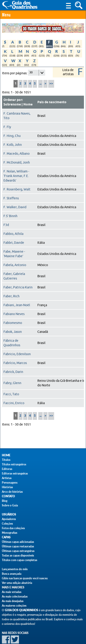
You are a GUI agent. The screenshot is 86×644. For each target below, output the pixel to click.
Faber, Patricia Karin (18, 287)
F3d (6, 225)
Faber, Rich (11, 296)
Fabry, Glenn (12, 383)
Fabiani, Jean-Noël (17, 305)
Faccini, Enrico (14, 403)
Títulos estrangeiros (14, 464)
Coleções (7, 524)
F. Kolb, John (13, 145)
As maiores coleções (14, 606)
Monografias (10, 533)
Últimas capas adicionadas (18, 542)
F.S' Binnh (10, 216)
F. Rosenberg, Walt (17, 189)
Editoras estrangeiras (15, 473)
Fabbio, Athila (13, 234)
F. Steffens (11, 198)
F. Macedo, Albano (17, 154)
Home (6, 455)
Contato (8, 496)
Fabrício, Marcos (15, 363)
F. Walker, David (15, 207)
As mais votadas (12, 592)
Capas (6, 537)
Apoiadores (9, 519)
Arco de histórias (12, 492)
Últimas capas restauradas (18, 546)
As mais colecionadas (15, 597)
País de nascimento (52, 102)
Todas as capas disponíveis (18, 555)
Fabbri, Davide (14, 243)
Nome (28, 105)
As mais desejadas (13, 601)
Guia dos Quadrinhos (21, 610)
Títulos (6, 460)
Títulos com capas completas (19, 560)
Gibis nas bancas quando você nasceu (25, 578)
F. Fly (7, 127)
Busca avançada (12, 574)
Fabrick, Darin (13, 372)
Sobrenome (12, 105)
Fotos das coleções (13, 528)
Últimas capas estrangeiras (18, 551)
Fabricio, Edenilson (17, 354)
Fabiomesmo (13, 323)
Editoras (7, 469)
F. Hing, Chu (12, 136)
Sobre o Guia (10, 505)
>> (51, 84)
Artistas (7, 478)
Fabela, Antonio (15, 265)
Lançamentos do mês (15, 569)
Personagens (10, 483)
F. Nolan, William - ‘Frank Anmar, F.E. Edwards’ (16, 176)
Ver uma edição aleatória (17, 583)
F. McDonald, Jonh (17, 162)
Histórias (7, 487)
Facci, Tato (11, 394)
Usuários (9, 514)
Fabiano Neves (14, 314)
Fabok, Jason (13, 332)
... (40, 84)
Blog (5, 501)
